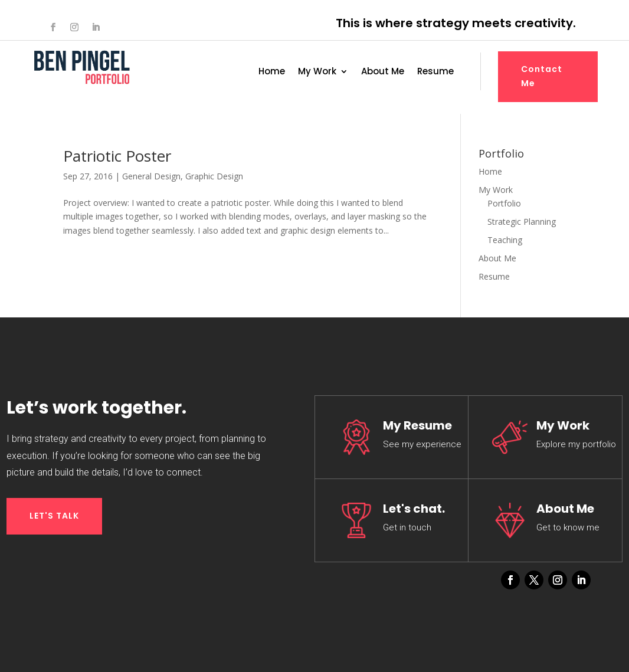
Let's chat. (414, 509)
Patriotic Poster (117, 156)
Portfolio (504, 203)
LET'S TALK (54, 516)
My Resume (417, 425)
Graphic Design (214, 176)
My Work (317, 72)
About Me (383, 72)
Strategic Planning (522, 222)
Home (272, 72)
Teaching (505, 240)
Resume (435, 72)
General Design (151, 176)
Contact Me (542, 76)
